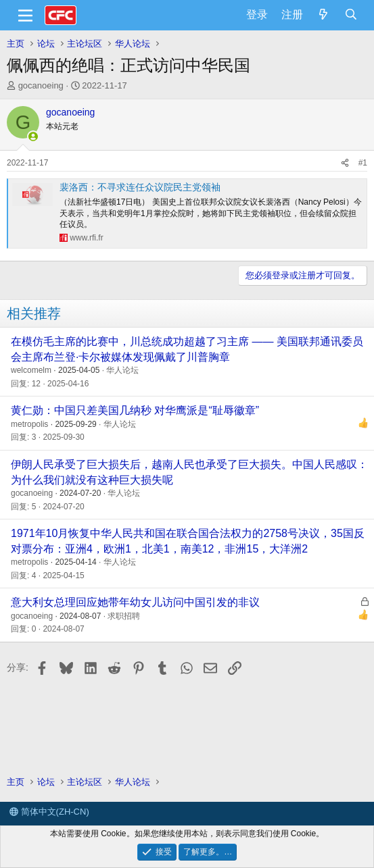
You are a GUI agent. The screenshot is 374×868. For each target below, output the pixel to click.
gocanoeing (41, 85)
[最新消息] (324, 15)
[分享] (345, 163)
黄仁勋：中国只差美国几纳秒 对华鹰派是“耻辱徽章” (135, 410)
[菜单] (25, 16)
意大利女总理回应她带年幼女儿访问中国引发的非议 (135, 602)
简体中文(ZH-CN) (49, 812)
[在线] (33, 136)
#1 (363, 163)
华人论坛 (122, 370)
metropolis (29, 424)
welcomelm (31, 370)
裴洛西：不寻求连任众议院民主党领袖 (140, 187)
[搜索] (351, 15)
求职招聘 (124, 616)
